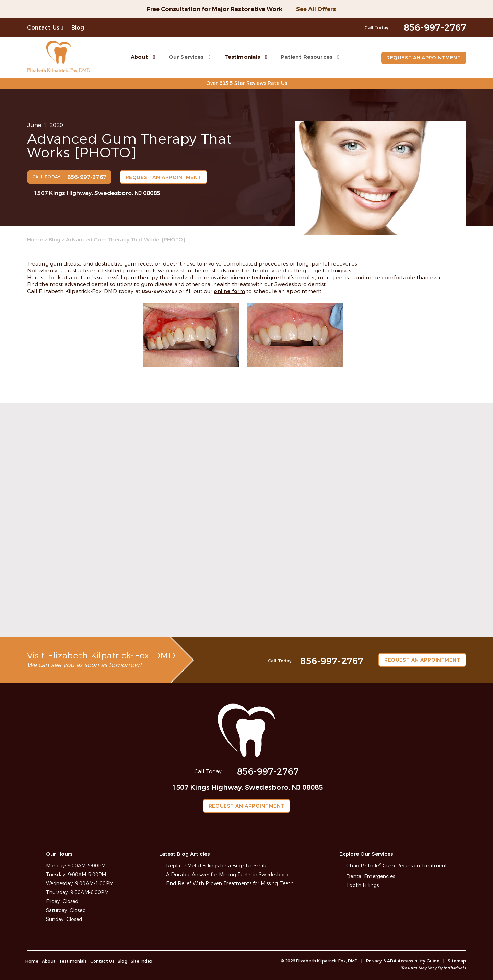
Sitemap (457, 961)
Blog (78, 28)
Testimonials (241, 57)
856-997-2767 (160, 291)
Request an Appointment (423, 58)
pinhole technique (255, 278)
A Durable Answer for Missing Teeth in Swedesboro (227, 874)
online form (229, 291)
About (139, 57)
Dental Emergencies (371, 876)
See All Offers (316, 9)
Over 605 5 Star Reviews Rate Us (246, 83)
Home (35, 240)
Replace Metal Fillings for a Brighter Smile (217, 865)
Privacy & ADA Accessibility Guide (403, 961)
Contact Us (43, 28)
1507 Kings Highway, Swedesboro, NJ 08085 (97, 193)
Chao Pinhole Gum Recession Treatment (397, 865)
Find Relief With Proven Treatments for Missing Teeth (230, 883)
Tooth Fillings (362, 885)
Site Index (142, 961)
